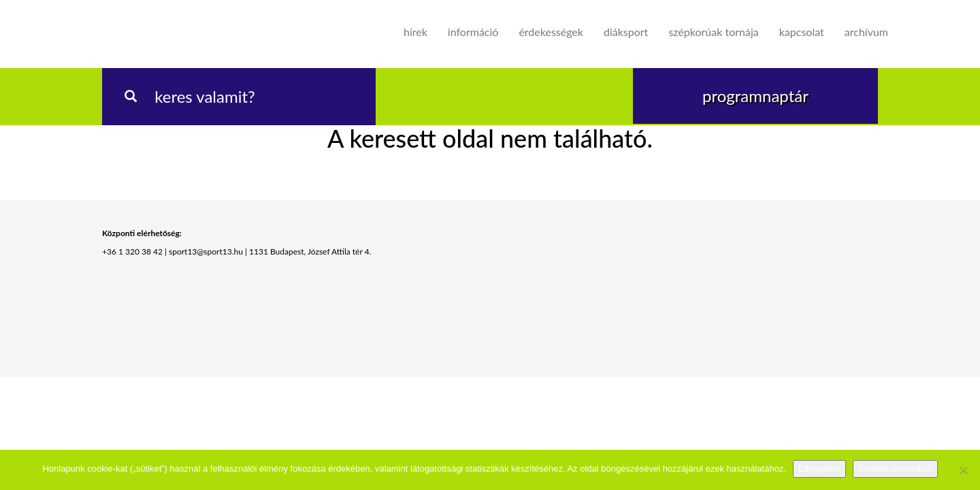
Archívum (866, 32)
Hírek (415, 32)
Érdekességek (551, 32)
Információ (473, 32)
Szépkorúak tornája (713, 32)
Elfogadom (819, 469)
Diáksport (626, 32)
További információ (895, 469)
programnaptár (755, 96)
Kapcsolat (802, 32)
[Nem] (963, 470)
